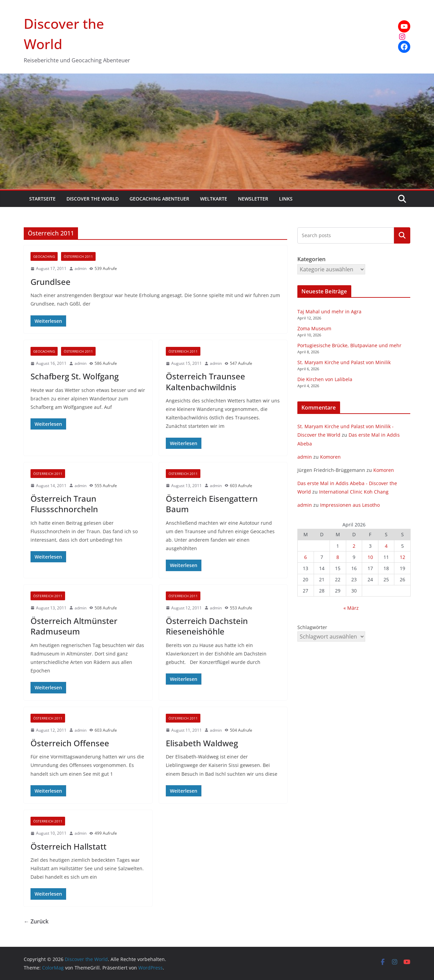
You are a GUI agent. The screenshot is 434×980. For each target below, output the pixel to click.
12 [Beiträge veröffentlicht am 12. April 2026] (402, 557)
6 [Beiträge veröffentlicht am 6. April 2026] (305, 557)
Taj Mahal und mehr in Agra (329, 311)
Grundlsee (51, 282)
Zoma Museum (314, 328)
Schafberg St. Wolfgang (75, 376)
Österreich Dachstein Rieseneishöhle (207, 626)
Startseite (42, 199)
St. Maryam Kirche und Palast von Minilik (344, 362)
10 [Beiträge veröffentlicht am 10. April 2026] (370, 557)
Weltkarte (214, 199)
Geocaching (44, 256)
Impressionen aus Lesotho (350, 505)
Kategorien (402, 235)
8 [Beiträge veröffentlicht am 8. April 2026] (338, 557)
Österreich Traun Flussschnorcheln (64, 504)
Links (286, 199)
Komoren (330, 457)
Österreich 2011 (78, 256)
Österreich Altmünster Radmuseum (74, 626)
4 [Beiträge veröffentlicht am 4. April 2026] (386, 546)
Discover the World (93, 199)
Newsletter (253, 199)
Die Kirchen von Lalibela (325, 379)
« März (351, 608)
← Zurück (36, 921)
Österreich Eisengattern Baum (212, 504)
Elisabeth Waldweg (202, 743)
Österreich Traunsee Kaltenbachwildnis (205, 381)
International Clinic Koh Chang (354, 492)
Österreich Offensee (70, 743)
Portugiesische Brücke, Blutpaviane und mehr (349, 345)
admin (81, 268)
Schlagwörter (312, 627)
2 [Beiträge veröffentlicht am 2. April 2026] (354, 546)
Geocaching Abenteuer (159, 199)
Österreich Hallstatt (68, 846)
